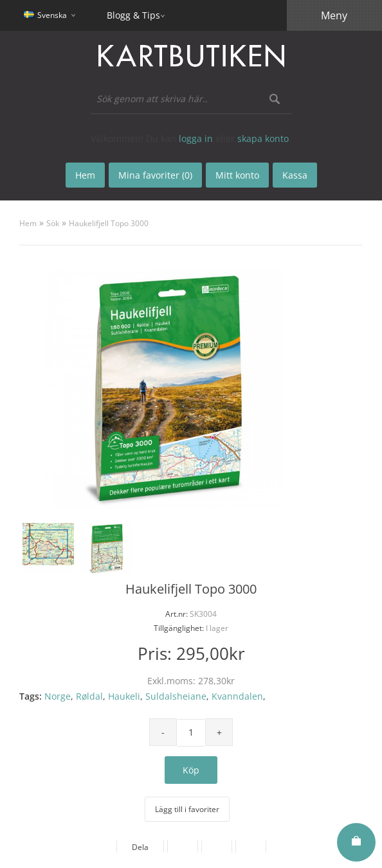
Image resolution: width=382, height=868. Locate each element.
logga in (196, 138)
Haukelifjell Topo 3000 (109, 223)
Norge (58, 696)
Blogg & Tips (133, 15)
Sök (53, 223)
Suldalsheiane (176, 696)
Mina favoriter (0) (155, 175)
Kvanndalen (237, 696)
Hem (28, 223)
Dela (140, 847)
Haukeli (124, 696)
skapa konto (263, 138)
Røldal (89, 696)
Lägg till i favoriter (187, 809)
